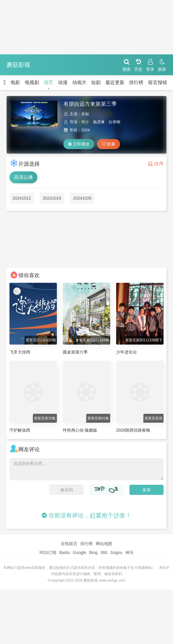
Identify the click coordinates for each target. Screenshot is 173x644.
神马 (129, 553)
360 (104, 553)
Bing (93, 553)
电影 (15, 82)
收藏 (109, 144)
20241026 (82, 198)
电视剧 (32, 82)
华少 (85, 122)
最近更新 (115, 82)
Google (80, 553)
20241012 (22, 198)
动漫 (63, 82)
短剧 (96, 82)
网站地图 (104, 544)
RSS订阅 (48, 553)
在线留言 (69, 544)
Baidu (65, 553)
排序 (156, 164)
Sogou (116, 553)
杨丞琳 (99, 122)
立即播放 (79, 144)
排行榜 (136, 82)
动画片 (79, 82)
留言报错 (158, 82)
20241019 (52, 198)
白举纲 (114, 122)
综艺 (49, 82)
